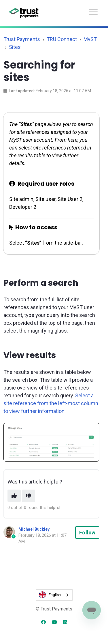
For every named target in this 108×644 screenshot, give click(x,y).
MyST (90, 39)
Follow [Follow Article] (87, 533)
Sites (15, 47)
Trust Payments (22, 39)
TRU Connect (62, 39)
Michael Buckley (34, 529)
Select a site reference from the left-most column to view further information (51, 403)
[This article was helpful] (14, 496)
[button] (93, 11)
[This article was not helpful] (29, 496)
